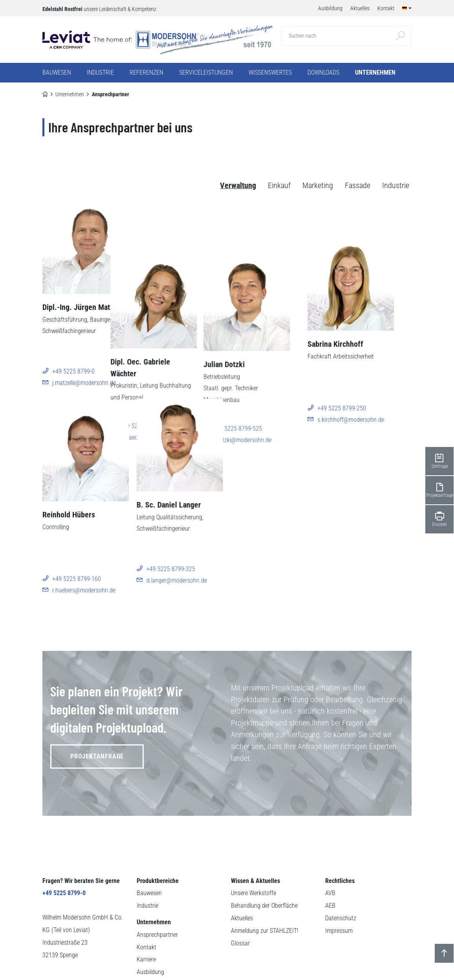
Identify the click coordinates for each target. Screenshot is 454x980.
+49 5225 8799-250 (359, 371)
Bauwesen (149, 854)
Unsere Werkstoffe (254, 854)
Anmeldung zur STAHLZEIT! (265, 891)
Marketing (318, 186)
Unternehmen (70, 94)
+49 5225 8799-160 (77, 568)
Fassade (358, 186)
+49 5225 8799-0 (73, 371)
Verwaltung (238, 186)
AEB (330, 866)
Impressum (339, 891)
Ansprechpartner (157, 895)
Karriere (146, 920)
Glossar (240, 904)
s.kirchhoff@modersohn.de (368, 383)
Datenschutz (341, 879)
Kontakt (146, 908)
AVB (330, 854)
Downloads (323, 72)
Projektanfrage (97, 717)
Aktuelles (242, 879)
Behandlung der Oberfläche (264, 866)
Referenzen (146, 72)
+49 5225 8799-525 (265, 371)
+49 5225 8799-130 (171, 371)
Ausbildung (150, 933)
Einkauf (279, 186)
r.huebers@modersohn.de (84, 579)
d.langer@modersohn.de (177, 579)
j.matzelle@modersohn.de (84, 383)
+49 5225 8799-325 (171, 568)
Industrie (396, 186)
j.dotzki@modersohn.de (270, 383)
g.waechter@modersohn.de (180, 383)
